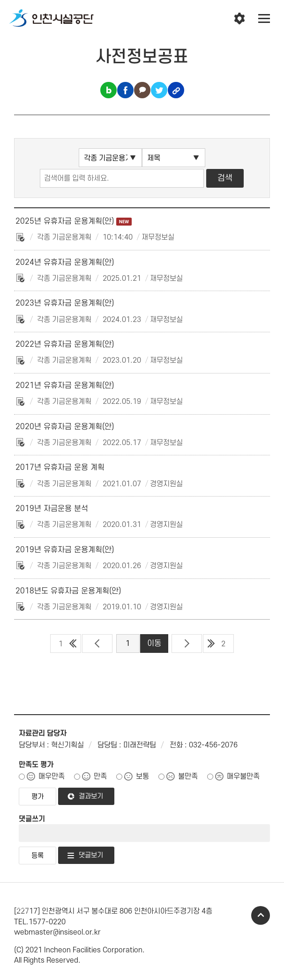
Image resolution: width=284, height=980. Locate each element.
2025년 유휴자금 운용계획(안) (74, 221)
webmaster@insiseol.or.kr (57, 932)
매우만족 (52, 776)
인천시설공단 (52, 19)
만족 (100, 776)
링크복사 (176, 90)
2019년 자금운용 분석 (52, 509)
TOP (261, 915)
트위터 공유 (159, 90)
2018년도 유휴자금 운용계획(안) (68, 591)
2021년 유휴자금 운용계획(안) (65, 386)
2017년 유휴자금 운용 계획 (60, 468)
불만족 (188, 776)
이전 (97, 644)
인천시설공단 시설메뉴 (239, 19)
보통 (142, 776)
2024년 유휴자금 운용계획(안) (65, 263)
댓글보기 (91, 855)
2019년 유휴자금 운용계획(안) (65, 550)
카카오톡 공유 (142, 90)
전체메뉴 (264, 19)
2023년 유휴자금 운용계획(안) (65, 303)
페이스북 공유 (125, 90)
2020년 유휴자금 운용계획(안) (65, 427)
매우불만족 (243, 776)
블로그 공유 (108, 90)
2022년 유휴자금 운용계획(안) (65, 344)
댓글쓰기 (32, 819)
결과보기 (91, 796)
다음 (187, 644)
